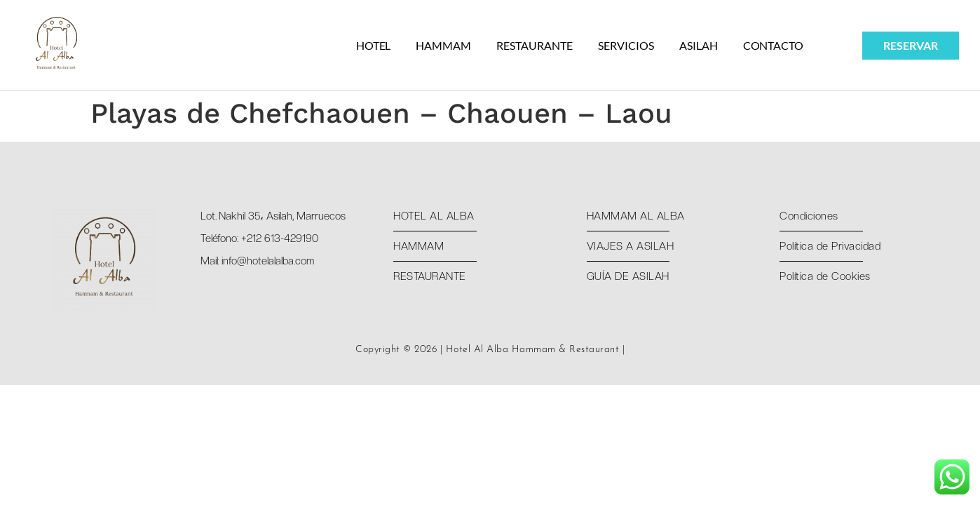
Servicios (626, 45)
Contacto (774, 45)
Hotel (374, 45)
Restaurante (535, 45)
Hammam (443, 45)
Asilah (699, 45)
